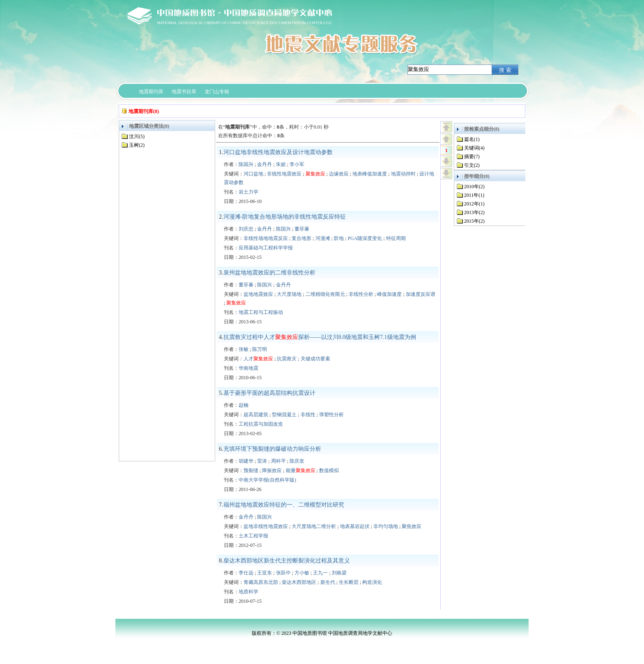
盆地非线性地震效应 (266, 526)
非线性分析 (361, 294)
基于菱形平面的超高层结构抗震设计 (269, 393)
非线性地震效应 (284, 174)
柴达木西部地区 (299, 582)
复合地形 (301, 238)
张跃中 (283, 573)
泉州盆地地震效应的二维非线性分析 (269, 273)
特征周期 (396, 238)
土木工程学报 (253, 536)
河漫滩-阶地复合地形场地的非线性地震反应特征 (285, 217)
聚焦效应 (412, 526)
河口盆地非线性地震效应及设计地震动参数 (278, 152)
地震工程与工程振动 (261, 312)
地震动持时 (403, 174)
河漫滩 (323, 238)
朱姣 (281, 164)
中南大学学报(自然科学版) (267, 480)
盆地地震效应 (258, 294)
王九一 (320, 573)
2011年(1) (474, 195)
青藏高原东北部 (261, 582)
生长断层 (349, 582)
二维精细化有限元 (325, 294)
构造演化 (372, 582)
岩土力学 (248, 192)
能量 (301, 470)
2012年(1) (474, 204)
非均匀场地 (386, 526)
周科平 (278, 461)
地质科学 (248, 592)
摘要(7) (472, 157)
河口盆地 (253, 174)
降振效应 (272, 470)
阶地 (339, 238)
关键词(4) (474, 148)
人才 (258, 359)
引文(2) (472, 165)
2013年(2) (474, 212)
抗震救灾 (287, 359)
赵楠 (244, 405)
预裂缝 (251, 470)
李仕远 (246, 573)
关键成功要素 (315, 359)
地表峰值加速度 (370, 174)
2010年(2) (474, 187)
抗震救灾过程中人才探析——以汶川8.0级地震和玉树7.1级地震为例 (320, 337)
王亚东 (264, 573)
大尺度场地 (289, 294)
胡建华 (246, 461)
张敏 (244, 349)
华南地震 (248, 368)
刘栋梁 (339, 573)
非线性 (308, 415)
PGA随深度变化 (365, 238)
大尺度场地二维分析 (314, 526)
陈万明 (260, 349)
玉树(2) (137, 145)
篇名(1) (472, 139)
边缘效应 (339, 174)
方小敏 (302, 573)
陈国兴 (246, 164)
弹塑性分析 (331, 415)
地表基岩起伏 (355, 526)
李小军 (297, 164)
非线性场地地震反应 (266, 238)
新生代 (328, 582)
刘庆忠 (246, 229)
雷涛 (262, 461)
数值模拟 (329, 470)
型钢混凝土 (284, 415)
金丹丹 (264, 164)
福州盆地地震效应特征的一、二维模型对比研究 (284, 505)
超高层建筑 (256, 415)
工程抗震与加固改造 (261, 424)
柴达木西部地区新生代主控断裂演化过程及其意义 (287, 561)
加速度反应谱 (421, 294)
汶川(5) (137, 136)
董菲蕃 (302, 229)
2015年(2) (474, 221)
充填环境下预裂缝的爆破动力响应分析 (272, 449)
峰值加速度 (389, 294)
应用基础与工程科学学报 (266, 248)
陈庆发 (297, 461)
